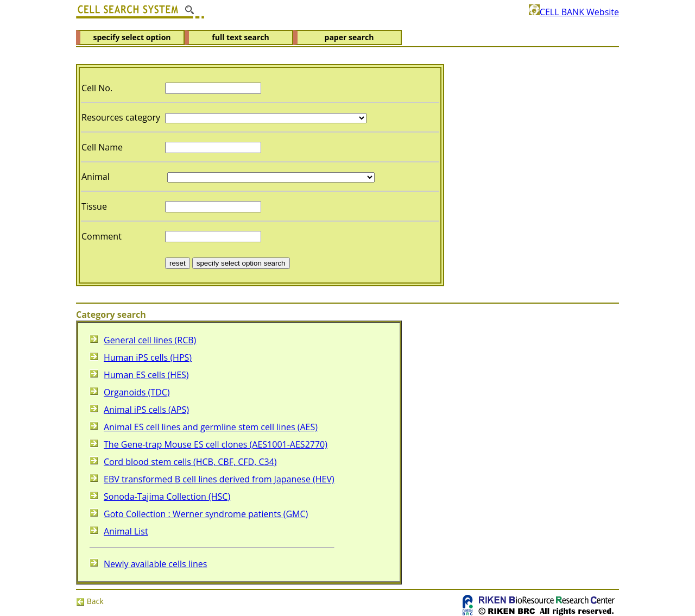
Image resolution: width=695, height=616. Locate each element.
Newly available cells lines (155, 564)
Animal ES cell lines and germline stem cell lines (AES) (211, 427)
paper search (349, 37)
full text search (240, 37)
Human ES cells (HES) (146, 375)
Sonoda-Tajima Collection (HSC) (167, 496)
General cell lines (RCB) (150, 340)
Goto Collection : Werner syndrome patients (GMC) (206, 514)
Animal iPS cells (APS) (146, 410)
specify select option (132, 37)
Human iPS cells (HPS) (148, 357)
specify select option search (241, 263)
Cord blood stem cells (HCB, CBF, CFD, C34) (190, 462)
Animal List (126, 531)
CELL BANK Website (574, 12)
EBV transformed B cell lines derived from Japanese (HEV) (219, 479)
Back (90, 601)
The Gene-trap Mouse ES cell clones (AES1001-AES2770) (216, 444)
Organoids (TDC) (137, 392)
